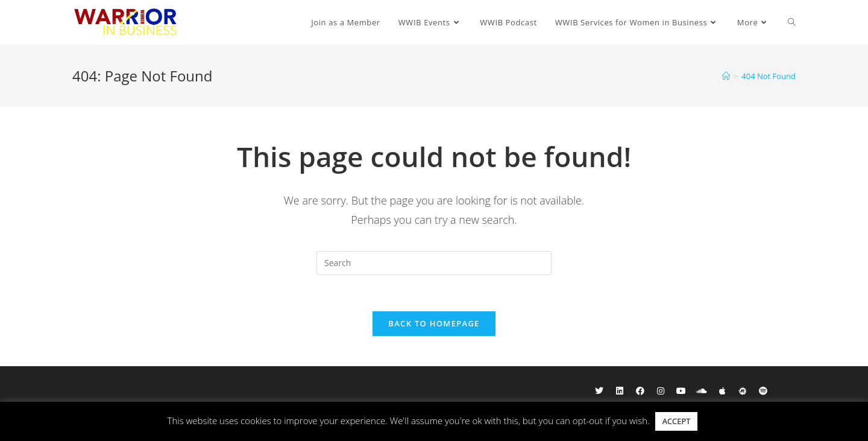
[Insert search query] (434, 263)
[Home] (726, 76)
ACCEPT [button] (677, 421)
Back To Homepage (434, 323)
